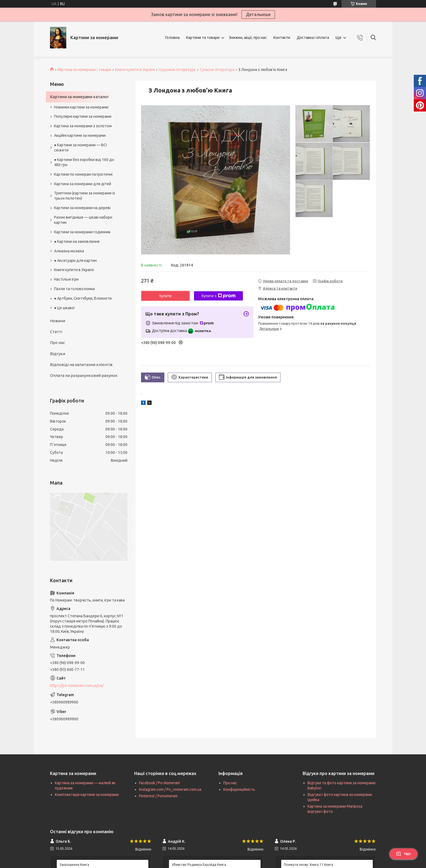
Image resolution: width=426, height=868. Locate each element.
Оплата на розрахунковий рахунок (84, 375)
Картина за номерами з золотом (83, 126)
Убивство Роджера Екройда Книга (199, 865)
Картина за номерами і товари (84, 70)
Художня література (177, 70)
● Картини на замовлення (77, 241)
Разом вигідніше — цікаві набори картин (83, 220)
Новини (58, 321)
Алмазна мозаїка (69, 251)
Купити (166, 296)
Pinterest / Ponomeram (158, 796)
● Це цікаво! (64, 308)
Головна (172, 38)
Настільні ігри (66, 279)
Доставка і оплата (313, 38)
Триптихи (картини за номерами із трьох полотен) (84, 196)
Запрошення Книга (74, 865)
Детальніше (258, 14)
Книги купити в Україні (135, 70)
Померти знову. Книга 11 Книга (308, 865)
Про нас (57, 342)
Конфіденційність (239, 789)
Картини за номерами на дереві (82, 208)
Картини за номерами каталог (79, 97)
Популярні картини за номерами (83, 116)
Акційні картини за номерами (80, 135)
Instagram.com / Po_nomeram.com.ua (170, 789)
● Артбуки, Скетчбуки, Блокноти (83, 298)
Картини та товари (203, 38)
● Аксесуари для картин (75, 261)
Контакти (282, 38)
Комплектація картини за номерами (87, 795)
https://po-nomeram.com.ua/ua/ (77, 686)
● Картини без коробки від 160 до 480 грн (84, 162)
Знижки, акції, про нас (248, 38)
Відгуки (58, 354)
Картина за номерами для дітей (83, 184)
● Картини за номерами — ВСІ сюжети (80, 148)
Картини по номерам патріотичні (83, 174)
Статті (56, 332)
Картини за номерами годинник (82, 232)
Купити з (218, 296)
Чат (403, 854)
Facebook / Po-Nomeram (159, 783)
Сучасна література (217, 70)
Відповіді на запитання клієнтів (81, 365)
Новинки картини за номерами (81, 107)
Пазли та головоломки (74, 289)
